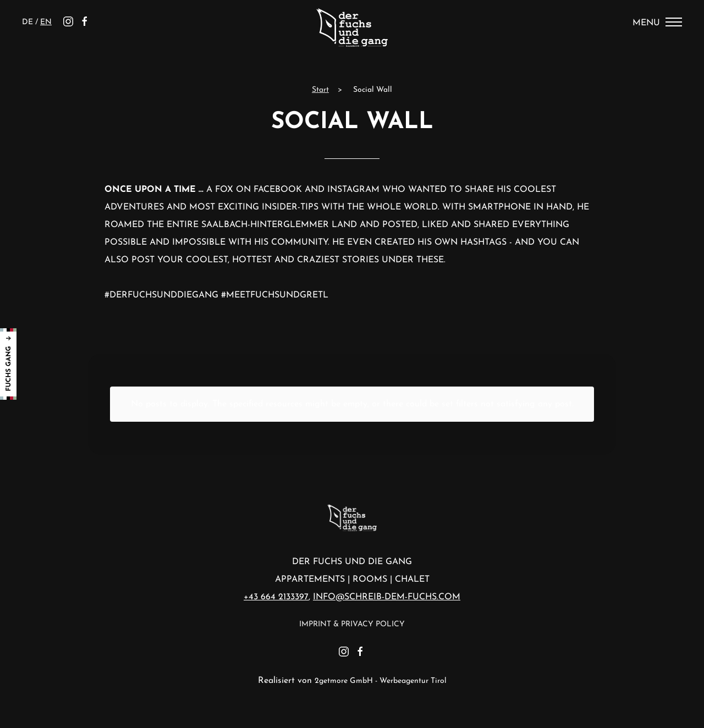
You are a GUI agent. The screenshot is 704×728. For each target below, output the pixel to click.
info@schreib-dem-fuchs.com (387, 597)
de (29, 22)
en (46, 22)
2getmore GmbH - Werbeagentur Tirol (381, 681)
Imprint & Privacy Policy (352, 624)
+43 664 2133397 (276, 597)
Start (320, 90)
